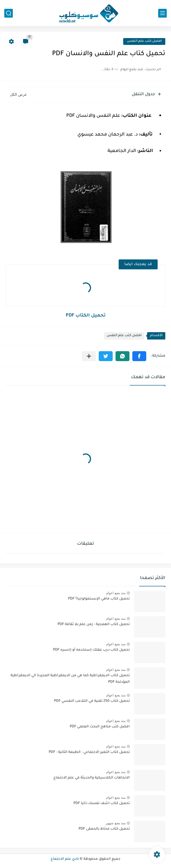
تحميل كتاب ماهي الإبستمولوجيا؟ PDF (99, 599)
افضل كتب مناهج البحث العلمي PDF (100, 727)
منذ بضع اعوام (116, 593)
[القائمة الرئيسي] (162, 13)
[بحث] (9, 13)
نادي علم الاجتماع (65, 859)
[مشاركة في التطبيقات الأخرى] (89, 356)
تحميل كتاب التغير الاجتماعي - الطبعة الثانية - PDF (89, 752)
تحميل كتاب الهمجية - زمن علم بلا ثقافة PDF (94, 625)
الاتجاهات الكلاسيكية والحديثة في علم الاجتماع (92, 778)
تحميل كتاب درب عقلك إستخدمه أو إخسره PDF (91, 650)
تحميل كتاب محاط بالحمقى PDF (104, 829)
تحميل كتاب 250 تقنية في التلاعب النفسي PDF (92, 701)
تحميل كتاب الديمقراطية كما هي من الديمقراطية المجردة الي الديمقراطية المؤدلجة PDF (70, 679)
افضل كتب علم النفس (144, 41)
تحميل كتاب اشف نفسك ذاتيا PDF (102, 804)
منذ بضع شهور (116, 823)
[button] (139, 356)
